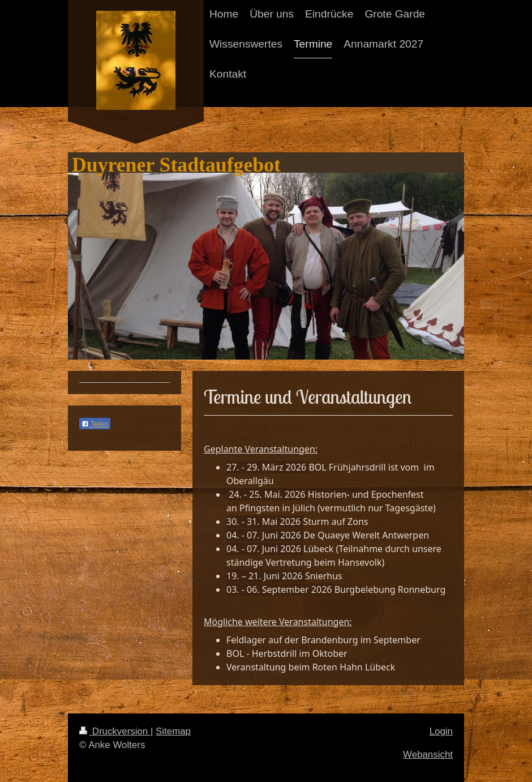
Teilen (95, 424)
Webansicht (428, 755)
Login (441, 731)
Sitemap (173, 731)
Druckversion (115, 731)
